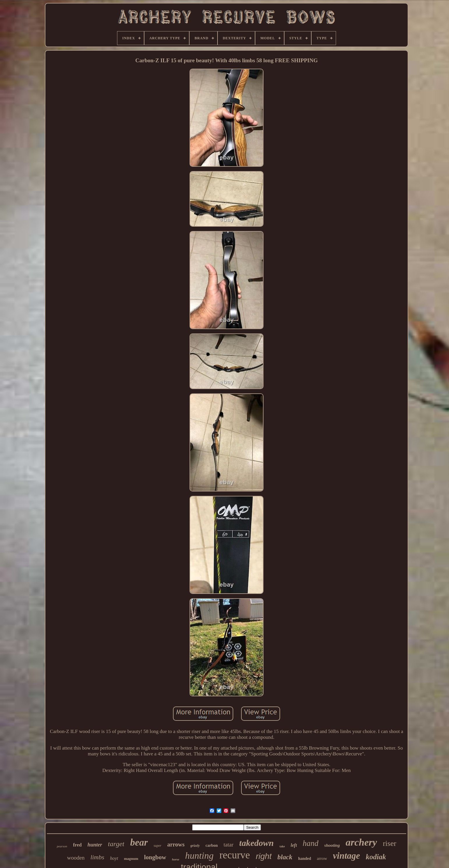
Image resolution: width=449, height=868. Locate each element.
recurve (235, 855)
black (285, 857)
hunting (199, 855)
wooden (76, 858)
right (264, 856)
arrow (322, 858)
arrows (176, 844)
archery (361, 842)
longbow (155, 857)
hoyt (114, 858)
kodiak (376, 857)
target (116, 844)
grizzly (195, 846)
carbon (212, 845)
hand (311, 843)
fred (77, 845)
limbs (97, 857)
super (158, 846)
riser (390, 843)
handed (305, 859)
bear (139, 842)
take (282, 846)
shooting (332, 845)
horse (176, 859)
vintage (346, 856)
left (294, 845)
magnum (131, 859)
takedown (257, 843)
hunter (95, 845)
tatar (229, 845)
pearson (62, 846)
